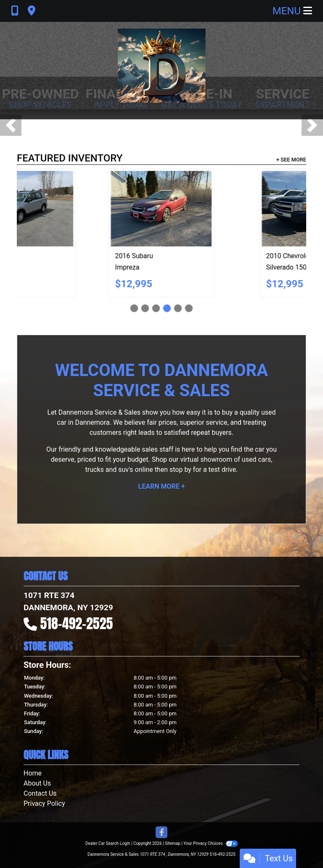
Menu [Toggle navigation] (292, 11)
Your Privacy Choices (210, 843)
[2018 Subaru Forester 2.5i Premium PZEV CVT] (237, 209)
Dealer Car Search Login (108, 843)
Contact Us (40, 793)
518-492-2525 (77, 623)
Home (33, 773)
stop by (180, 470)
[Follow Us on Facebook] (161, 833)
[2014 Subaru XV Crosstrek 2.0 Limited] (86, 209)
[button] (11, 125)
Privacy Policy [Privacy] (44, 803)
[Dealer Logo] (162, 66)
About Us (37, 783)
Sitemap (173, 843)
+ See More (291, 160)
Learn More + (162, 486)
